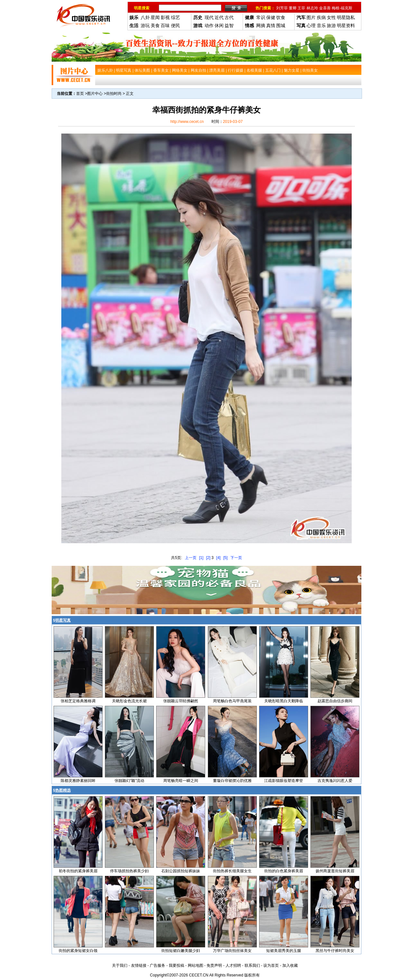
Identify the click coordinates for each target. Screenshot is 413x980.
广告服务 (157, 965)
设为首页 (271, 965)
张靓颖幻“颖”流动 (129, 781)
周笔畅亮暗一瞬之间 (181, 781)
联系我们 (252, 965)
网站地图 (196, 965)
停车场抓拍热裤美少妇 (129, 871)
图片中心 (95, 94)
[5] (225, 558)
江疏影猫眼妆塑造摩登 (284, 781)
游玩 (145, 25)
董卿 (293, 8)
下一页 (236, 558)
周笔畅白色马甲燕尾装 (232, 701)
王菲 (301, 8)
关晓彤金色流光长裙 (129, 701)
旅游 (331, 25)
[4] (218, 558)
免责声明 (214, 965)
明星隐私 (346, 17)
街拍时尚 (114, 94)
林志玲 (312, 8)
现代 (209, 17)
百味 (165, 25)
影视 (165, 17)
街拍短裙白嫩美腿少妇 (181, 951)
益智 (229, 25)
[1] (201, 558)
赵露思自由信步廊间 (335, 701)
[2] (208, 558)
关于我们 (120, 965)
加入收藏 (290, 965)
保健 (271, 17)
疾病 (321, 17)
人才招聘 (233, 965)
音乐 (321, 25)
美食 (155, 25)
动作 (209, 25)
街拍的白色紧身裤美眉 (284, 871)
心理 (311, 25)
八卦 (145, 17)
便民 (176, 25)
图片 (311, 17)
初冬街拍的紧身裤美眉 (78, 871)
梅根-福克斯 (342, 8)
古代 (229, 17)
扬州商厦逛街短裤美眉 (335, 871)
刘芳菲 (282, 8)
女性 (331, 17)
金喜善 (325, 8)
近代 (219, 17)
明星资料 (346, 25)
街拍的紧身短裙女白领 (78, 951)
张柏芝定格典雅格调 (78, 701)
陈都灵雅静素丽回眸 (78, 781)
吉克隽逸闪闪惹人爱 (335, 781)
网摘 (261, 25)
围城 (281, 25)
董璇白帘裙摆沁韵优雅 (232, 781)
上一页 (191, 558)
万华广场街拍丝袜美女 (232, 951)
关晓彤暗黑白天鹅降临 (284, 701)
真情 (271, 25)
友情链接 (139, 965)
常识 (261, 17)
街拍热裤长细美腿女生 (232, 871)
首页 (80, 94)
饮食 (281, 17)
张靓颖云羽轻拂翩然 (181, 701)
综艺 (176, 17)
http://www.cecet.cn (187, 122)
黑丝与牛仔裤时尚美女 (335, 951)
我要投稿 (176, 965)
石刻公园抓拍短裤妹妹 (181, 871)
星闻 (155, 17)
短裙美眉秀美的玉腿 (284, 951)
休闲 (219, 25)
